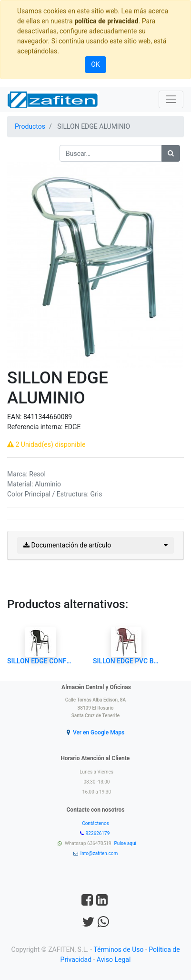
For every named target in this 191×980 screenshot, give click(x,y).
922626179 (98, 833)
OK (95, 64)
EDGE (73, 427)
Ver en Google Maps (99, 732)
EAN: (15, 417)
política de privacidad (106, 21)
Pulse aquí (126, 843)
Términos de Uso (118, 949)
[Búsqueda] (171, 153)
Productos (30, 126)
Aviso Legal (114, 959)
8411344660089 (48, 417)
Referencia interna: (36, 427)
